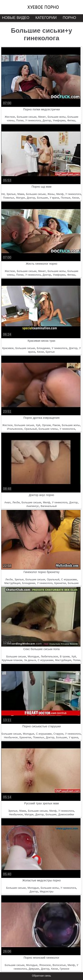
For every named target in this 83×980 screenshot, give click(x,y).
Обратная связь (41, 976)
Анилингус (33, 506)
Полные (66, 198)
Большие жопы (57, 117)
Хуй (38, 425)
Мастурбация (12, 583)
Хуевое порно (43, 7)
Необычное (11, 737)
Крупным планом (12, 660)
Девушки (34, 969)
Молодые (33, 656)
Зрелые (11, 194)
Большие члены (48, 429)
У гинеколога (33, 120)
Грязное (64, 969)
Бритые (50, 352)
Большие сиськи (27, 117)
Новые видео (16, 18)
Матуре (20, 198)
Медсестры (47, 891)
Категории (46, 18)
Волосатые (59, 965)
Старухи (58, 734)
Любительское (49, 656)
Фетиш (71, 120)
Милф (60, 194)
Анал (7, 502)
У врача (54, 198)
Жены (51, 194)
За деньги (30, 660)
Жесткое (10, 117)
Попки (20, 120)
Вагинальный (49, 506)
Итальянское (15, 429)
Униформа (59, 120)
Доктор (47, 120)
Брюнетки (60, 583)
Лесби (16, 502)
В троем (65, 656)
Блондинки (43, 348)
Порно (69, 18)
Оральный (31, 429)
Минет (42, 117)
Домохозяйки (66, 814)
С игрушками (69, 579)
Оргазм (46, 425)
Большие (43, 198)
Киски (76, 198)
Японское (45, 965)
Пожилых (9, 198)
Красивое (8, 348)
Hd (3, 194)
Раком (56, 425)
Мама (21, 194)
